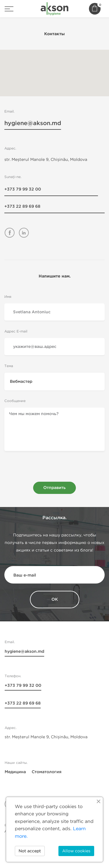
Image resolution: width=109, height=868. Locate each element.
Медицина (15, 772)
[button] (55, 70)
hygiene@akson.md (33, 124)
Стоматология (47, 772)
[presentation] (55, 468)
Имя (8, 297)
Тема (9, 366)
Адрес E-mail (16, 331)
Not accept (30, 851)
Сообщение (15, 401)
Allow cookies (76, 851)
